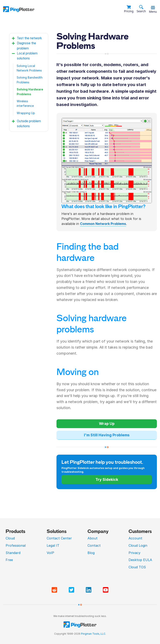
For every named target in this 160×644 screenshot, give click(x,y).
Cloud (10, 538)
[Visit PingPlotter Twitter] (72, 590)
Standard (13, 553)
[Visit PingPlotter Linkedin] (89, 590)
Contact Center (59, 538)
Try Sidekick (107, 479)
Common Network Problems (103, 224)
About (92, 538)
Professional (16, 545)
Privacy (134, 553)
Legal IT (53, 545)
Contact (94, 545)
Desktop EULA (140, 560)
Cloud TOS (137, 567)
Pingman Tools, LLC (93, 634)
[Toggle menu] (153, 8)
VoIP (50, 553)
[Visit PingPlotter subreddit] (55, 590)
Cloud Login (138, 545)
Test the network (29, 38)
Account (135, 538)
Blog (91, 553)
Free (9, 560)
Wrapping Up (26, 113)
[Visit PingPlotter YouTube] (106, 590)
